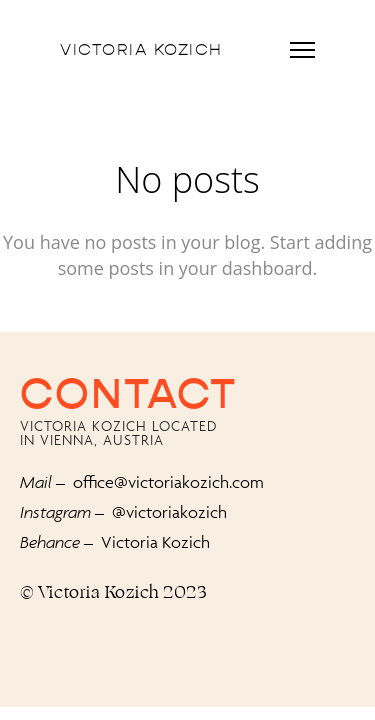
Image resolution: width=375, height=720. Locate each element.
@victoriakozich (169, 512)
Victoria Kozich (141, 50)
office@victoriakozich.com (168, 482)
